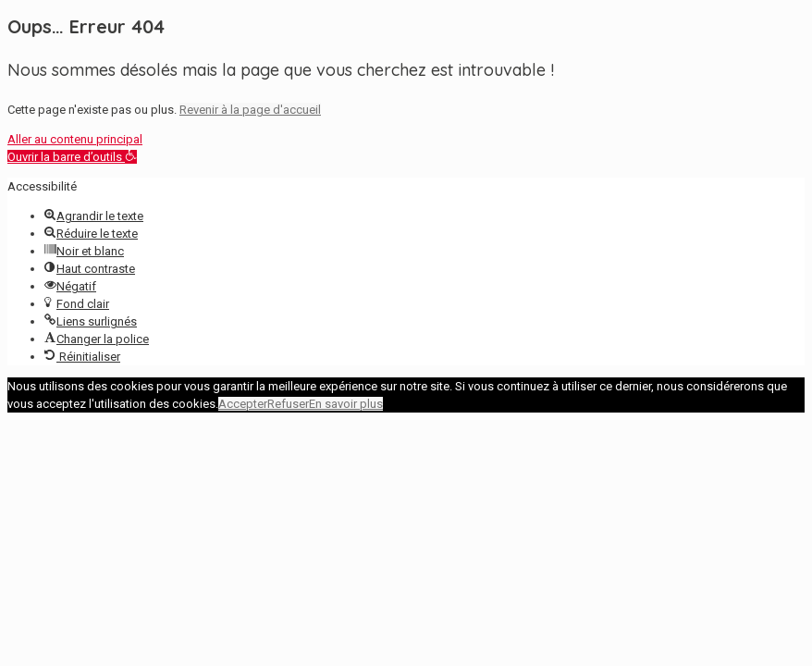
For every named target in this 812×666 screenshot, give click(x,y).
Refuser (288, 404)
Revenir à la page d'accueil (250, 110)
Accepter (243, 404)
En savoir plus (346, 404)
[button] (72, 157)
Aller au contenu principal (75, 139)
